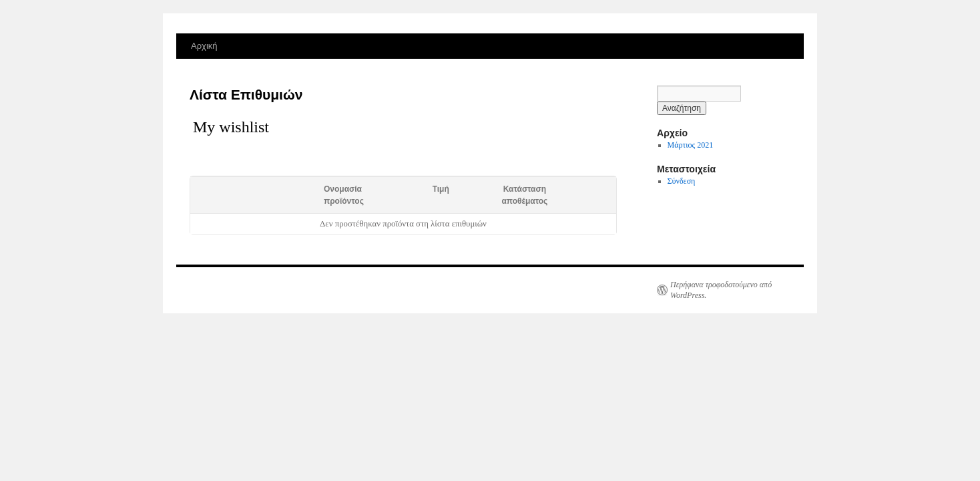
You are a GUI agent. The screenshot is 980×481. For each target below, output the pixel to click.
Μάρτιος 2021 (691, 145)
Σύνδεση (682, 181)
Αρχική (204, 46)
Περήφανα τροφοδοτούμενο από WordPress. (721, 290)
